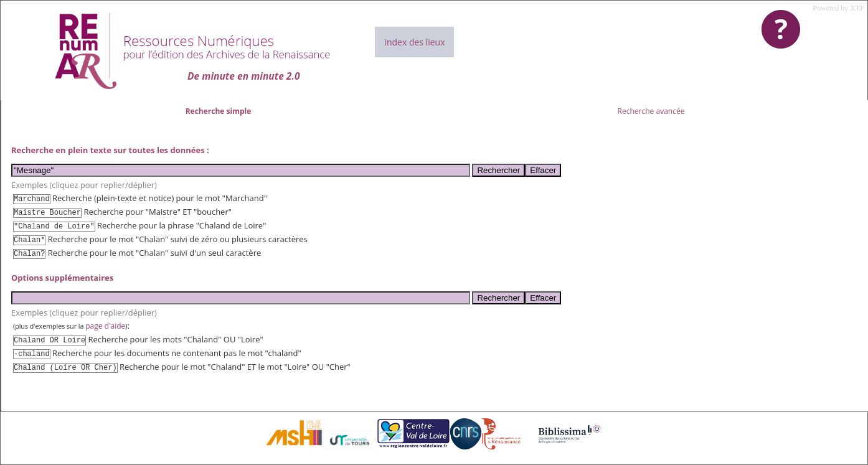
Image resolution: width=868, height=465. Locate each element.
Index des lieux (414, 42)
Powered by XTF (838, 8)
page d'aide (105, 326)
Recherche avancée (651, 111)
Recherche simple (219, 111)
